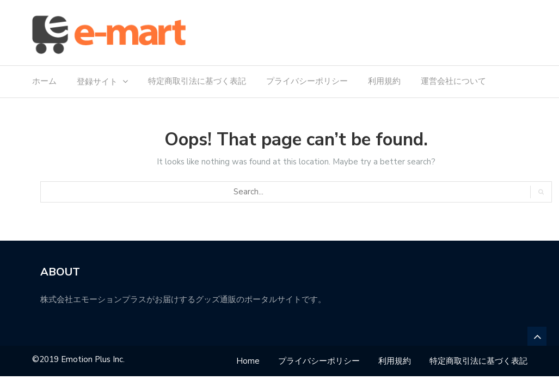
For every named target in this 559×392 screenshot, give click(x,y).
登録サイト (97, 82)
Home (248, 361)
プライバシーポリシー (307, 81)
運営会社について (453, 81)
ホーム (44, 81)
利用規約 (384, 81)
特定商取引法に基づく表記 (197, 81)
